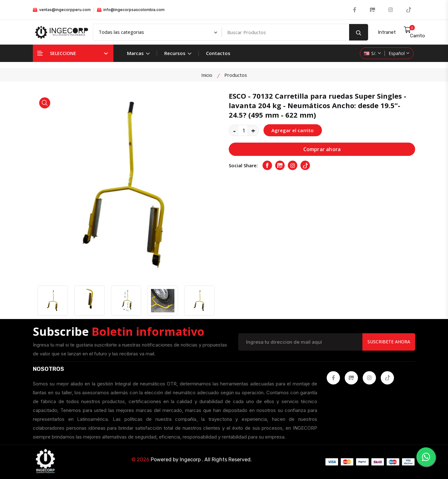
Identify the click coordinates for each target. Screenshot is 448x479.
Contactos (218, 53)
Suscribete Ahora (389, 342)
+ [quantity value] (253, 130)
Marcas (138, 53)
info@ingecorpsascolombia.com (131, 10)
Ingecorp (190, 460)
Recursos (178, 53)
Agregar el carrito (293, 130)
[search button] (359, 32)
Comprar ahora (322, 149)
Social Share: (243, 165)
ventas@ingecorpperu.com (62, 10)
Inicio (207, 75)
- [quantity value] (234, 130)
